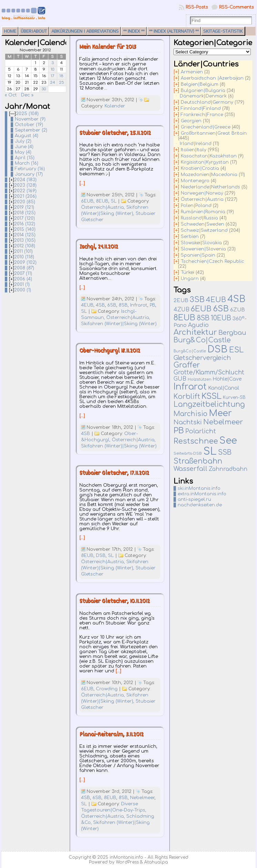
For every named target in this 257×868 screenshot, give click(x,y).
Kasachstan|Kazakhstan (209, 156)
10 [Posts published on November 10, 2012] (53, 69)
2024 (25, 180)
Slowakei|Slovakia (201, 243)
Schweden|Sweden (202, 224)
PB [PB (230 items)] (179, 431)
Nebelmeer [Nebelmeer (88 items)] (223, 422)
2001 (22, 285)
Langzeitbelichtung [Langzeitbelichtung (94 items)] (209, 405)
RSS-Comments (236, 7)
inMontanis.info (126, 857)
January (29, 174)
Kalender (115, 106)
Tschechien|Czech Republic (212, 261)
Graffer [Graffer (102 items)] (187, 365)
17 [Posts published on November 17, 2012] (53, 76)
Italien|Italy (194, 150)
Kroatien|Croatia (200, 168)
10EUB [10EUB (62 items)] (221, 318)
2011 (23, 251)
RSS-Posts (197, 7)
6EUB (87, 201)
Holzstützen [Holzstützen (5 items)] (200, 379)
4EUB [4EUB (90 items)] (216, 300)
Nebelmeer (142, 798)
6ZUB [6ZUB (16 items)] (238, 310)
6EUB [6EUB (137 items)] (201, 309)
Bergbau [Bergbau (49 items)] (232, 333)
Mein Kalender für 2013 (108, 47)
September (31, 130)
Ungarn (190, 279)
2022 (25, 191)
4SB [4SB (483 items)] (236, 299)
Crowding (107, 689)
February (30, 169)
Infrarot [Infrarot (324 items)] (190, 387)
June (24, 147)
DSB (101, 556)
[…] (82, 183)
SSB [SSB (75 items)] (225, 453)
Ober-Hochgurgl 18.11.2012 (110, 351)
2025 (27, 114)
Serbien (190, 237)
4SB (100, 305)
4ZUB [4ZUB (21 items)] (181, 310)
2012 (25, 246)
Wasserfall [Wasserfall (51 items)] (190, 469)
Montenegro (195, 181)
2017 (24, 218)
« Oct (11, 95)
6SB (112, 305)
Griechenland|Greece (206, 127)
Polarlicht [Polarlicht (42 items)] (201, 431)
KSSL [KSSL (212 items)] (211, 396)
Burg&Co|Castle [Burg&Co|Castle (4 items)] (190, 351)
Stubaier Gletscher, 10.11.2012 (115, 602)
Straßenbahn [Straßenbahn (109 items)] (198, 461)
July (23, 141)
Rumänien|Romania (203, 212)
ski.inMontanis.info (199, 488)
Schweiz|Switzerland (204, 230)
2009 (25, 262)
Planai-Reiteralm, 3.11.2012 (111, 735)
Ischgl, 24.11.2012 (99, 247)
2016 (25, 224)
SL (114, 201)
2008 (24, 268)
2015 (25, 229)
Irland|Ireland (196, 144)
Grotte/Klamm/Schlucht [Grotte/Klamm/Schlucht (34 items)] (209, 373)
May (23, 152)
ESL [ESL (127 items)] (236, 350)
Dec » (27, 95)
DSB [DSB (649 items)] (218, 349)
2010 (24, 257)
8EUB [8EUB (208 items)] (184, 318)
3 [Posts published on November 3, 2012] (53, 63)
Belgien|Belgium (200, 84)
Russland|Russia (199, 218)
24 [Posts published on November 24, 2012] (53, 82)
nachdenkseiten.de (200, 505)
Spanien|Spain (198, 255)
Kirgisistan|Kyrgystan (205, 162)
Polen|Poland (196, 206)
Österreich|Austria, (104, 207)
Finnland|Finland (201, 108)
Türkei (187, 272)
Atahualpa (156, 862)
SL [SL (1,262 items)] (210, 451)
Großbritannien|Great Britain (214, 133)
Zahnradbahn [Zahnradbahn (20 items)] (228, 469)
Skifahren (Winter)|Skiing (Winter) (119, 324)
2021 (25, 196)
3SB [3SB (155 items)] (197, 299)
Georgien (191, 121)
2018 (25, 213)
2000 (23, 290)
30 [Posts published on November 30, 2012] (44, 89)
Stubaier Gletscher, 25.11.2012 (115, 133)
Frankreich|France (202, 115)
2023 (25, 185)
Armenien (192, 72)
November (30, 119)
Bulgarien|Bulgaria (203, 91)
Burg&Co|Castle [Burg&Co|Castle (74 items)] (202, 340)
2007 (23, 273)
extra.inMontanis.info (202, 494)
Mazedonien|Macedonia (209, 175)
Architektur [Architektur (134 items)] (195, 332)
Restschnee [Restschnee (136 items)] (196, 441)
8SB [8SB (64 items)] (203, 318)
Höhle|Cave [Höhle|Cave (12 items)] (227, 379)
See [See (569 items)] (228, 441)
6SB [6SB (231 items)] (221, 309)
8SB (123, 305)
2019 (24, 207)
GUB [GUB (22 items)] (180, 379)
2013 (25, 240)
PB (152, 305)
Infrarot (139, 305)
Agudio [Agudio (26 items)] (198, 325)
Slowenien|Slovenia (203, 249)
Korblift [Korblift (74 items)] (187, 397)
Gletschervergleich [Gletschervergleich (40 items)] (202, 358)
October (29, 125)
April (25, 158)
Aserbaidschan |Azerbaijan (212, 78)
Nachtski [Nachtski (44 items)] (188, 422)
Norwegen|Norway (202, 193)
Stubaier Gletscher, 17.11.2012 (114, 473)
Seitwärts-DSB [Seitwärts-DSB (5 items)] (188, 453)
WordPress (127, 862)
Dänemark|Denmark (203, 96)
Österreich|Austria (202, 199)
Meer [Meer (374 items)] (220, 413)
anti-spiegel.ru (194, 499)
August (27, 136)
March (27, 163)
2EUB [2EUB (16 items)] (181, 300)
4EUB (87, 305)
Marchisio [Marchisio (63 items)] (190, 414)
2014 (25, 235)
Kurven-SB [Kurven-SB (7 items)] (234, 397)
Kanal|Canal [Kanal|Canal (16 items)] (224, 388)
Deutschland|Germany (207, 102)
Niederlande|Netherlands (210, 187)
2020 (25, 202)
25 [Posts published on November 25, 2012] (62, 82)
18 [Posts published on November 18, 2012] (61, 76)
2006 (23, 279)
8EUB (102, 201)
